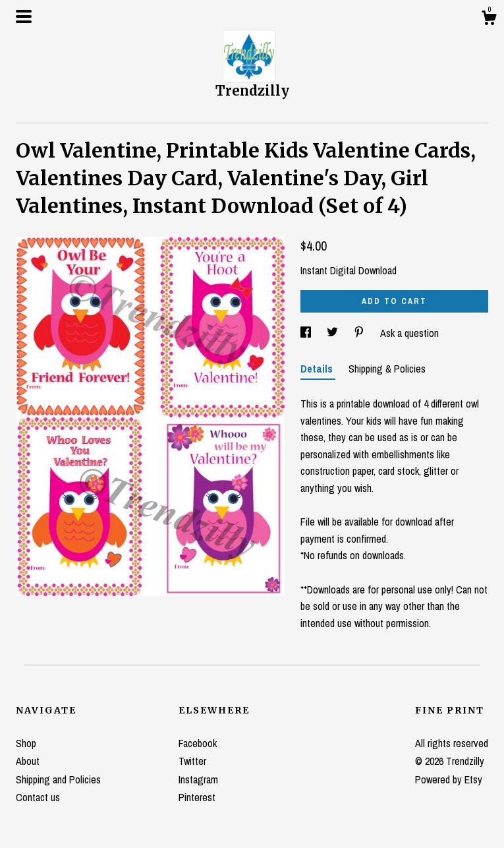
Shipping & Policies (387, 369)
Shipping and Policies (58, 779)
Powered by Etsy (449, 779)
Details (318, 369)
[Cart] (489, 20)
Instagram (198, 779)
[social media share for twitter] (334, 333)
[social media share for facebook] (307, 333)
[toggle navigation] (24, 16)
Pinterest (197, 797)
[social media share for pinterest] (360, 333)
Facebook (198, 743)
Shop (26, 743)
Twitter (192, 761)
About (28, 761)
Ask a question (409, 333)
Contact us (38, 797)
